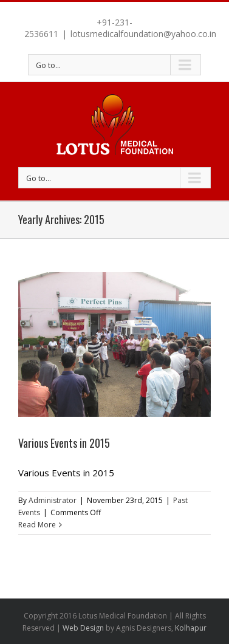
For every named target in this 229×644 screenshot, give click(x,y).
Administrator (53, 500)
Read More (37, 525)
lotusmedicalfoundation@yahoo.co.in (143, 34)
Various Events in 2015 (64, 443)
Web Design (83, 628)
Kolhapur (191, 628)
